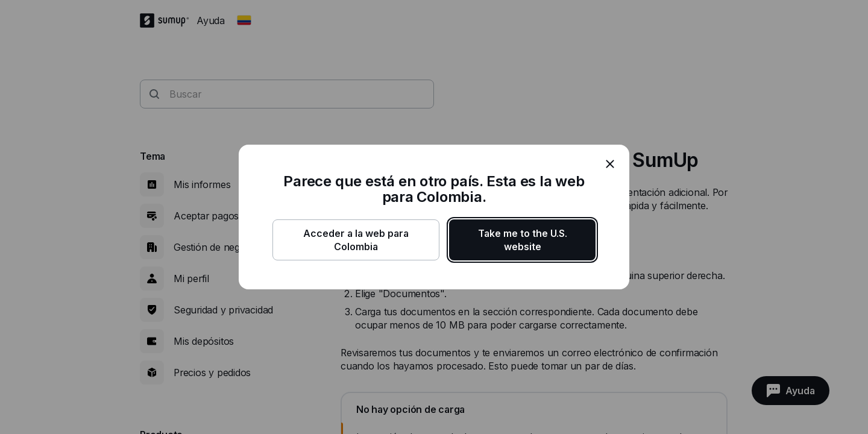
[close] (610, 164)
